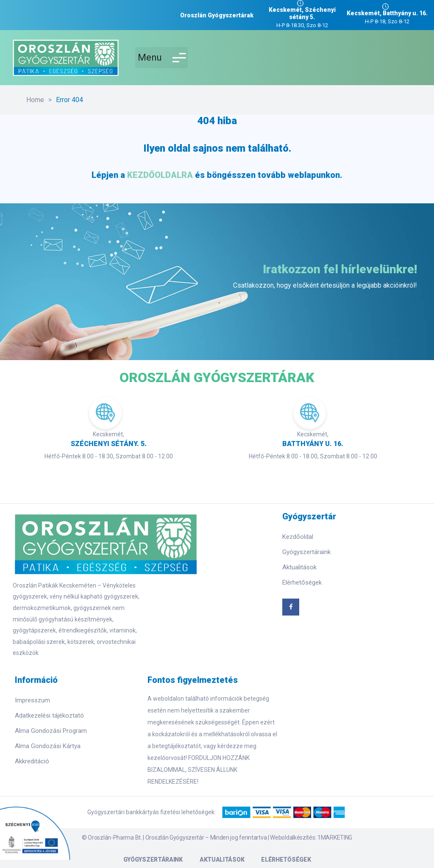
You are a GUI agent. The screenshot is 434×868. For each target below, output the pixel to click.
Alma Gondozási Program (51, 731)
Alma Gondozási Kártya (48, 746)
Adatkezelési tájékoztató (49, 715)
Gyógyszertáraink (306, 552)
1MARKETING (335, 837)
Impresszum (32, 700)
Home (35, 100)
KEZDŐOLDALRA (160, 175)
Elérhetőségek (302, 582)
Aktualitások (299, 567)
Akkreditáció (32, 761)
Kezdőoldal (298, 537)
